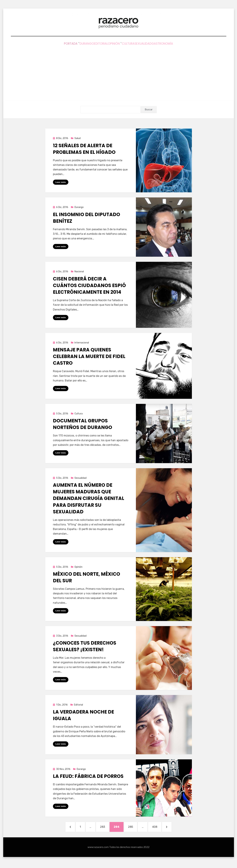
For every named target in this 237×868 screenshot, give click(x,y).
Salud (78, 138)
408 (162, 828)
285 (135, 828)
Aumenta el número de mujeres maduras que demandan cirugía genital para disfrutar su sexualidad (89, 499)
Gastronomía (176, 44)
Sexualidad (152, 44)
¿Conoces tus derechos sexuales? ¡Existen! (85, 647)
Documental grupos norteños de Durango (83, 424)
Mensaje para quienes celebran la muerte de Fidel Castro (89, 357)
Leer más (61, 182)
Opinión (114, 44)
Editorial (96, 44)
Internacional (82, 343)
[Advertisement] (119, 72)
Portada (57, 44)
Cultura (132, 44)
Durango (76, 44)
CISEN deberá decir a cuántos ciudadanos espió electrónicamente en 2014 (89, 285)
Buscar (149, 109)
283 (103, 828)
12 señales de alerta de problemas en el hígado (84, 149)
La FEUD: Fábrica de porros (88, 777)
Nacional (79, 272)
